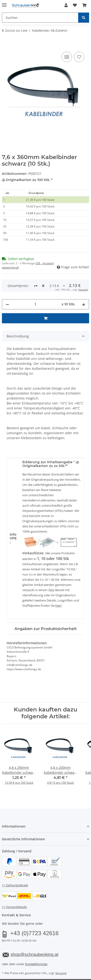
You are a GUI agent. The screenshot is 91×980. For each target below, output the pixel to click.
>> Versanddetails (14, 889)
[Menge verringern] (7, 286)
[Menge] (35, 286)
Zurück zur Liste (16, 30)
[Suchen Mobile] (40, 18)
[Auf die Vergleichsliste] (67, 57)
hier (58, 588)
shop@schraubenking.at (34, 937)
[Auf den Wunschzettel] (79, 57)
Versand (61, 955)
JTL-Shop (54, 971)
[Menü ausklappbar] (4, 3)
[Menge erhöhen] (84, 286)
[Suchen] (84, 18)
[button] (66, 5)
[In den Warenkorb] (6, 45)
